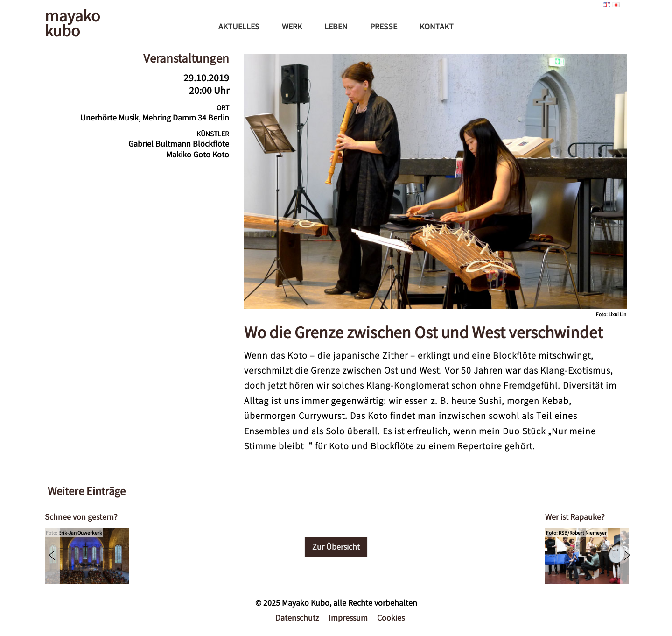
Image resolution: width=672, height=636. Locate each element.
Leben (336, 26)
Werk (292, 26)
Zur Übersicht (336, 546)
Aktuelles (239, 26)
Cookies (391, 617)
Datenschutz (297, 617)
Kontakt (437, 26)
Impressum (348, 617)
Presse (384, 26)
